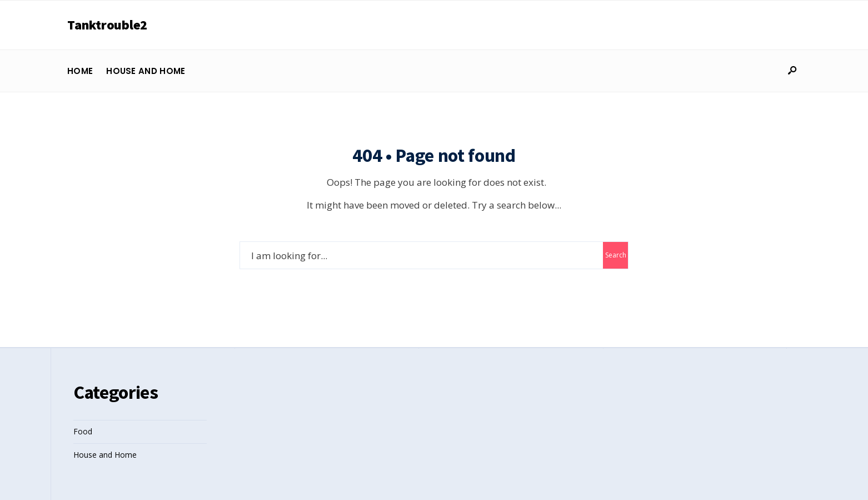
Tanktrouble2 (107, 25)
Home (80, 71)
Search (616, 255)
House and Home (146, 71)
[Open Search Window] (792, 71)
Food (83, 431)
